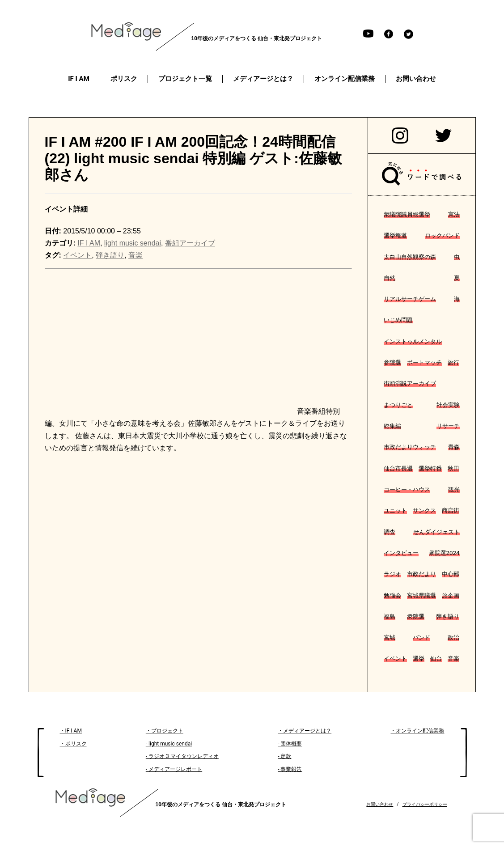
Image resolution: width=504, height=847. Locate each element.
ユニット (395, 510)
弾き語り (448, 616)
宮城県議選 (421, 595)
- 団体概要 (290, 744)
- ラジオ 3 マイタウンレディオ (182, 756)
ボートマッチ (424, 362)
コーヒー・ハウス (407, 489)
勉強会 (392, 595)
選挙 (419, 659)
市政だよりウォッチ (410, 447)
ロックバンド (442, 235)
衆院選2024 (444, 553)
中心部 (451, 574)
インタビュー (401, 553)
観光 (454, 489)
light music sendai (133, 243)
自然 (390, 278)
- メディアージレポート (174, 769)
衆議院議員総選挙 (407, 214)
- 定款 (284, 756)
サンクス (424, 510)
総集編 (392, 426)
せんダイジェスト (436, 532)
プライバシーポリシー (425, 804)
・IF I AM (71, 731)
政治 (453, 637)
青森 (454, 447)
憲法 (454, 214)
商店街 (451, 510)
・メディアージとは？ (305, 731)
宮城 (390, 637)
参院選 (392, 362)
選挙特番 (430, 468)
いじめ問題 (398, 320)
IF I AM (89, 243)
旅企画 (451, 595)
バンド (421, 637)
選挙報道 (395, 235)
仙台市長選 (398, 468)
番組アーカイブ (190, 243)
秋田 (453, 468)
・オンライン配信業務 (417, 731)
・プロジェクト (165, 731)
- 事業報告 (290, 769)
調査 (390, 532)
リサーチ (448, 426)
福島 (390, 616)
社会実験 (448, 405)
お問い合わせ (380, 804)
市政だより (421, 574)
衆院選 (416, 616)
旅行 (453, 362)
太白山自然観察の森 (410, 257)
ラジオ (392, 574)
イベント (395, 659)
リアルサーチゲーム (410, 299)
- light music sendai (169, 744)
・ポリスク (73, 744)
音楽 (453, 659)
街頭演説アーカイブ (410, 383)
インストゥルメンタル (413, 341)
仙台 (436, 659)
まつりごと (398, 405)
